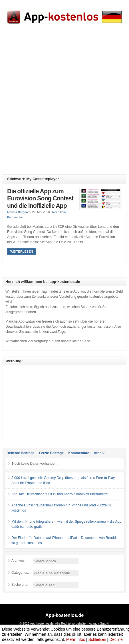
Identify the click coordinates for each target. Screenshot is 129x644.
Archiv (99, 453)
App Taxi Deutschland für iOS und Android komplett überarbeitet (60, 494)
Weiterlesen (22, 251)
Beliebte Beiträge (21, 453)
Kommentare (79, 453)
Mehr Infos (76, 639)
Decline (116, 639)
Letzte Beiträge (51, 453)
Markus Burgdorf (18, 212)
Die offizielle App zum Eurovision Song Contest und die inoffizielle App (40, 199)
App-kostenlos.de (64, 615)
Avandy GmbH (99, 623)
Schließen (97, 639)
